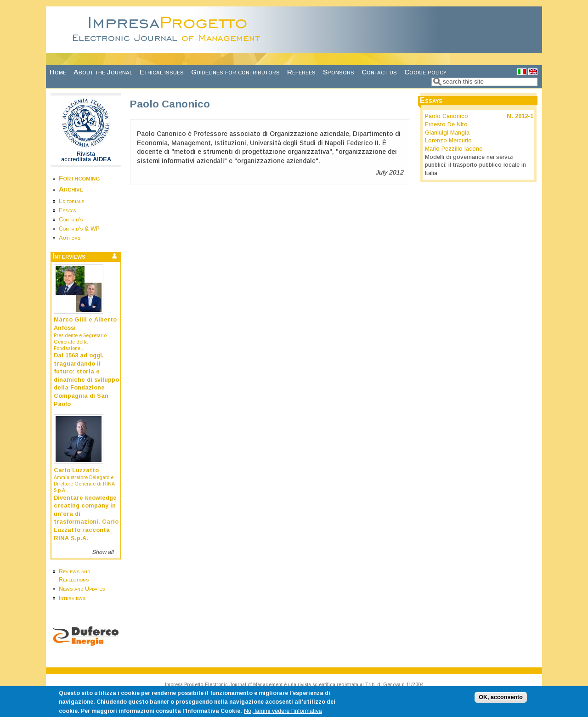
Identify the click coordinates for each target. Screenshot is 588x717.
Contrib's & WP (79, 229)
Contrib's (71, 220)
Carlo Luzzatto (76, 470)
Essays (67, 210)
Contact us (379, 72)
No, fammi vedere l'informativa (283, 714)
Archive (71, 189)
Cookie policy (425, 72)
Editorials (71, 201)
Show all (103, 552)
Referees (301, 72)
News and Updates (82, 589)
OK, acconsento (501, 700)
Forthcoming (79, 178)
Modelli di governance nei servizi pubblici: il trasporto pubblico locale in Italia (475, 165)
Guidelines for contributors (235, 72)
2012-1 (524, 116)
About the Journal (103, 72)
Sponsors (339, 72)
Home (58, 72)
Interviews (72, 598)
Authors (70, 238)
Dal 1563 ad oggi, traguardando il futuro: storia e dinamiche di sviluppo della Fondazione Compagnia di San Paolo (86, 380)
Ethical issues (162, 72)
